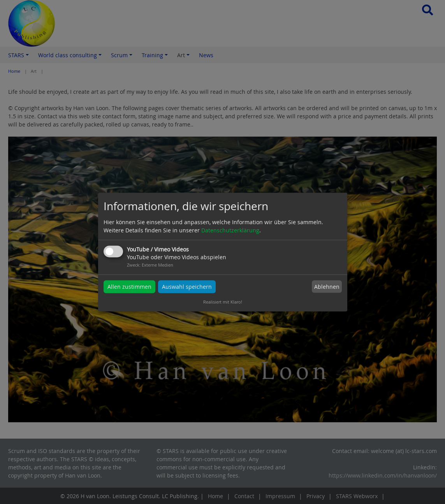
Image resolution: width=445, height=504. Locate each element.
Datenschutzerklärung (230, 230)
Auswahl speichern (187, 287)
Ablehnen (327, 287)
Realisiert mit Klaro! (223, 302)
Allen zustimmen (129, 287)
